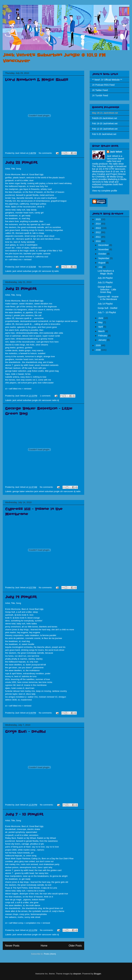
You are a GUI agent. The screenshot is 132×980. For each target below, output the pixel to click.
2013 (98, 228)
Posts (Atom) (50, 954)
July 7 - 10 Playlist (24, 814)
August (102, 263)
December (104, 245)
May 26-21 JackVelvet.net (105, 113)
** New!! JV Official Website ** (107, 80)
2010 (98, 241)
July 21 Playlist (21, 289)
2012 (98, 232)
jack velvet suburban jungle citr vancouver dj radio (36, 271)
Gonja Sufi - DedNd (25, 732)
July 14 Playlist (21, 597)
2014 (98, 224)
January (103, 340)
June (101, 318)
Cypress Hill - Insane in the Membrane (108, 298)
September (104, 258)
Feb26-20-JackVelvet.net (105, 118)
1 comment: (46, 396)
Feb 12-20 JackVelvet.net (105, 129)
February (103, 336)
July (101, 267)
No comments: (46, 153)
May (101, 322)
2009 (98, 345)
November (104, 249)
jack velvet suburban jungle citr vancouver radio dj (36, 400)
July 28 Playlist (21, 163)
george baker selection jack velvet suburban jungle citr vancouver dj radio (47, 491)
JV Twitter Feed (100, 90)
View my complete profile (105, 191)
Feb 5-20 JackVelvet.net (104, 134)
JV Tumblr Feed (100, 95)
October (103, 254)
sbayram (77, 974)
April (101, 327)
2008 (98, 350)
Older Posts (75, 946)
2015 (98, 219)
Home (44, 946)
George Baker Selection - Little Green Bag (107, 290)
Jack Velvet (116, 152)
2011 (98, 237)
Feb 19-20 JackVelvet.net (105, 124)
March (102, 331)
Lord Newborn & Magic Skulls (37, 80)
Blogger (97, 974)
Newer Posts (12, 946)
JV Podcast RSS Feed (103, 85)
